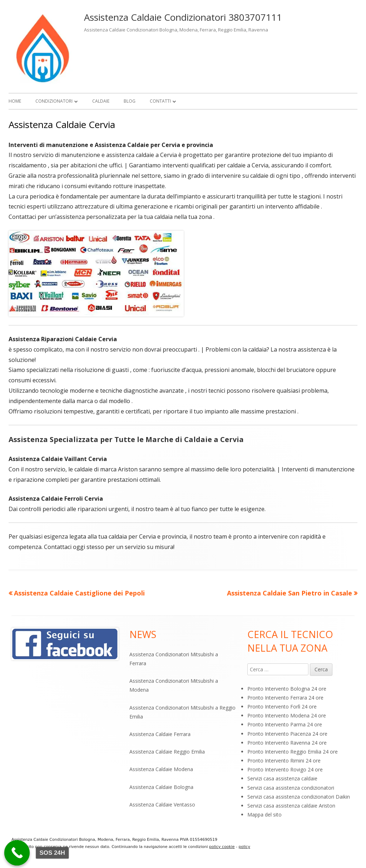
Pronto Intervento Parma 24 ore (285, 724)
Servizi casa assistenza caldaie (282, 778)
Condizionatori (54, 101)
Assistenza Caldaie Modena (161, 769)
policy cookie (222, 847)
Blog (130, 101)
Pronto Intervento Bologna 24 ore (287, 689)
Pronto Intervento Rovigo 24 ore (285, 769)
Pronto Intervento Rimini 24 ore (284, 761)
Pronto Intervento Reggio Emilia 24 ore (293, 752)
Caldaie (101, 101)
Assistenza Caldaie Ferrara (160, 734)
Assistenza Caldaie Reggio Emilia (167, 752)
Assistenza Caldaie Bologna (161, 787)
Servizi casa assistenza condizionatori (291, 788)
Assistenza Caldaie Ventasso (162, 805)
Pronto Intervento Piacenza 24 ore (287, 734)
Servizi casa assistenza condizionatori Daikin (299, 797)
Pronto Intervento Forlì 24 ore (282, 707)
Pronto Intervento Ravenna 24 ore (287, 743)
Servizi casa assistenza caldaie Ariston (291, 806)
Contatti (160, 101)
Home (15, 101)
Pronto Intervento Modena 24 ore (287, 715)
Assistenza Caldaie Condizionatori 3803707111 (183, 17)
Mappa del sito (264, 815)
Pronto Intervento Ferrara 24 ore (285, 698)
